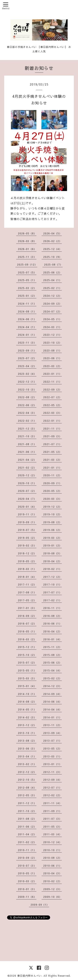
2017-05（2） (27, 600)
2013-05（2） (53, 748)
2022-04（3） (27, 413)
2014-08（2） (27, 702)
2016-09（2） (27, 616)
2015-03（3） (27, 678)
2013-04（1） (27, 756)
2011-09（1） (53, 811)
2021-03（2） (53, 460)
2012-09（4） (53, 780)
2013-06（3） (27, 748)
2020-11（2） (53, 475)
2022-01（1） (53, 421)
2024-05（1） (53, 319)
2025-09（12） (27, 265)
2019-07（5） (27, 530)
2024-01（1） (27, 335)
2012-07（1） (53, 788)
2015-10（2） (27, 655)
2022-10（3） (27, 390)
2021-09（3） (53, 436)
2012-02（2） (53, 795)
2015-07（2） (27, 663)
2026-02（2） (53, 241)
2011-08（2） (27, 819)
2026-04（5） (53, 233)
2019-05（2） (27, 538)
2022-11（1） (53, 382)
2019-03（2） (53, 538)
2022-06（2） (27, 405)
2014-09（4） (53, 694)
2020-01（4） (27, 507)
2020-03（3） (53, 499)
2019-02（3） (27, 545)
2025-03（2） (27, 288)
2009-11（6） (27, 897)
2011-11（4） (53, 803)
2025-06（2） (53, 272)
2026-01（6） (27, 249)
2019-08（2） (53, 522)
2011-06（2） (27, 827)
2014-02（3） (27, 717)
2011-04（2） (27, 834)
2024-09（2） (53, 304)
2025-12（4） (53, 249)
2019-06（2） (53, 530)
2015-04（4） (53, 670)
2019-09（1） (27, 522)
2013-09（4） (53, 733)
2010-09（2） (27, 858)
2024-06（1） (27, 319)
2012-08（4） (27, 788)
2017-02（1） (53, 600)
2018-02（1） (53, 569)
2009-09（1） (40, 905)
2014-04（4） (53, 709)
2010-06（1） (53, 866)
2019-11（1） (27, 514)
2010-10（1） (53, 850)
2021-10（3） (27, 436)
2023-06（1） (53, 358)
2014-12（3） (53, 686)
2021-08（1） (27, 444)
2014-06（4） (53, 702)
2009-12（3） (53, 889)
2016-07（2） (27, 624)
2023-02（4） (27, 374)
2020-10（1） (27, 483)
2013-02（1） (27, 764)
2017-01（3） (27, 608)
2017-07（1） (53, 592)
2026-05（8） (27, 233)
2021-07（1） (53, 444)
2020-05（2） (53, 491)
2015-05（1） (27, 670)
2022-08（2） (27, 397)
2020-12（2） (27, 475)
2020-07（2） (27, 491)
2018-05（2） (27, 561)
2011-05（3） (53, 827)
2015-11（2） (53, 647)
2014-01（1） (53, 717)
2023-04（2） (27, 366)
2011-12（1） (27, 803)
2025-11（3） (27, 257)
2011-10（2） (27, 811)
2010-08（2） (53, 858)
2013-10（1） (27, 733)
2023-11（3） (27, 343)
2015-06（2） (53, 663)
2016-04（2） (53, 631)
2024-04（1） (27, 327)
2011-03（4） (53, 834)
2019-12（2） (53, 507)
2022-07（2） (53, 397)
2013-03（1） (53, 756)
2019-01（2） (53, 545)
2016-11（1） (53, 608)
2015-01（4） (27, 686)
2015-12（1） (27, 647)
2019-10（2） (53, 514)
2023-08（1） (53, 350)
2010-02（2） (53, 881)
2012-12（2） (27, 772)
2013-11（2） (53, 725)
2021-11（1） (53, 429)
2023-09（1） (27, 350)
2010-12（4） (53, 842)
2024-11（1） (27, 304)
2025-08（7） (53, 265)
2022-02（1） (27, 421)
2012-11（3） (53, 772)
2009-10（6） (53, 897)
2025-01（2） (27, 296)
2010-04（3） (53, 873)
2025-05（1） (27, 280)
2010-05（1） (27, 873)
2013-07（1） (53, 741)
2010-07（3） (27, 866)
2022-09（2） (53, 390)
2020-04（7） (27, 499)
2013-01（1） (53, 764)
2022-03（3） (53, 413)
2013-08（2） (27, 741)
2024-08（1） (27, 311)
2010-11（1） (27, 850)
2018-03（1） (27, 569)
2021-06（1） (27, 452)
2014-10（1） (27, 694)
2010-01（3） (27, 889)
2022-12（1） (27, 382)
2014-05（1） (27, 709)
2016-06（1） (53, 624)
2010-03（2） (27, 881)
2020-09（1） (53, 483)
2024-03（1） (53, 327)
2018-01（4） (27, 577)
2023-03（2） (53, 366)
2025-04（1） (53, 280)
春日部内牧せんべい (29, 976)
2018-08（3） (53, 553)
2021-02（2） (27, 468)
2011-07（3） (53, 819)
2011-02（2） (27, 842)
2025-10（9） (53, 257)
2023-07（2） (27, 358)
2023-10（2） (53, 343)
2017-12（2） (53, 577)
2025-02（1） (53, 288)
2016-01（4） (53, 639)
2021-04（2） (27, 460)
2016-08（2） (53, 616)
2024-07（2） (53, 311)
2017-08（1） (27, 592)
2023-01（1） (53, 374)
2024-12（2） (53, 296)
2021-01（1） (53, 468)
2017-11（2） (27, 584)
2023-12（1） (53, 335)
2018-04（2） (53, 561)
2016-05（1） (27, 631)
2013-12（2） (27, 725)
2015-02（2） (53, 678)
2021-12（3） (27, 429)
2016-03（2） (27, 639)
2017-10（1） (53, 584)
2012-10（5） (27, 780)
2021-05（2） (53, 452)
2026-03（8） (27, 241)
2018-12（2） (27, 553)
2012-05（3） (27, 795)
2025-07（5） (27, 272)
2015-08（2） (53, 655)
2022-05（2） (53, 405)
